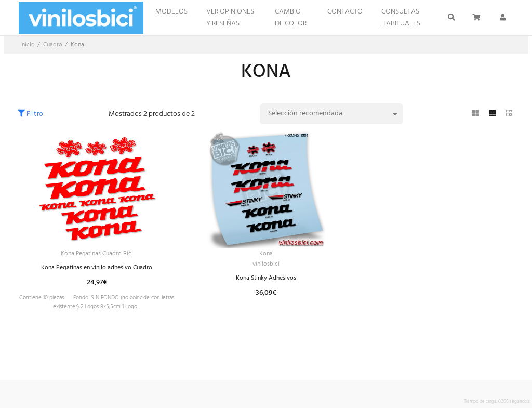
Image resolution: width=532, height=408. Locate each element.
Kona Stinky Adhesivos (266, 281)
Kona (266, 254)
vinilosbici (266, 266)
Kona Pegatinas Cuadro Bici (97, 254)
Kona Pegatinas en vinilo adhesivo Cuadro (97, 269)
